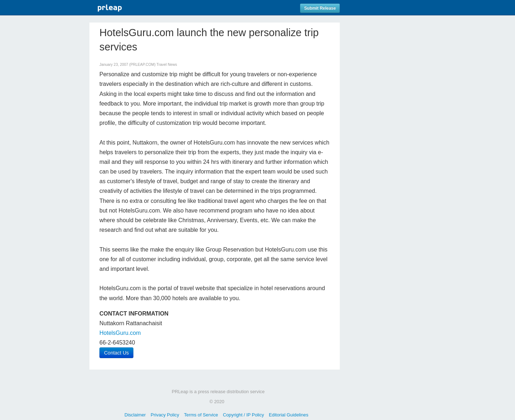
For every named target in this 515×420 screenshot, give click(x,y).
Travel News (167, 65)
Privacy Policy (165, 415)
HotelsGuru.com (120, 333)
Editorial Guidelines (289, 415)
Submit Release (320, 8)
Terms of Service (201, 415)
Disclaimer (135, 415)
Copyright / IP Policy (243, 415)
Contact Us (116, 353)
